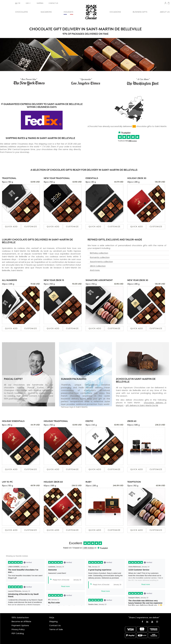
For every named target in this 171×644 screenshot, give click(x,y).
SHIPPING (40, 3)
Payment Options (20, 625)
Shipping (53, 621)
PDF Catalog (18, 633)
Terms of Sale (56, 629)
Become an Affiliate (21, 621)
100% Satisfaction (20, 617)
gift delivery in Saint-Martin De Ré (142, 405)
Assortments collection (101, 262)
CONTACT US (53, 3)
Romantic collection (100, 257)
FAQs (52, 617)
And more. (95, 270)
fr (19, 3)
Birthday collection (99, 253)
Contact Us (55, 625)
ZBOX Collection (98, 266)
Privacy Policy (18, 629)
